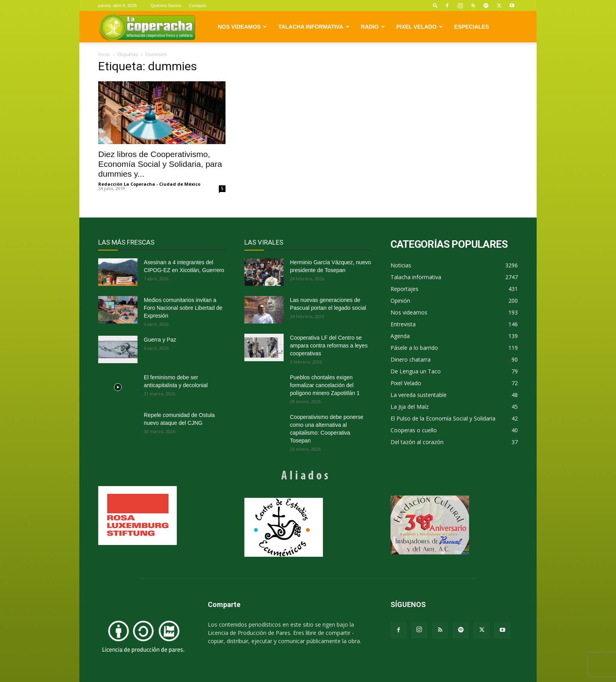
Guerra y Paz (160, 340)
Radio (373, 27)
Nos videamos (243, 27)
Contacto (198, 5)
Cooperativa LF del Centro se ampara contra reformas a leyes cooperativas (329, 346)
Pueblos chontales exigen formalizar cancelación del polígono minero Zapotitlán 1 (325, 385)
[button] (435, 5)
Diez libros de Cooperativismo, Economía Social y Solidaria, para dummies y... (160, 164)
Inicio (104, 54)
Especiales (472, 27)
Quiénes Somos (166, 5)
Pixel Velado (420, 27)
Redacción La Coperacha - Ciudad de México (149, 184)
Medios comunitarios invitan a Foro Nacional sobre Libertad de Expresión (183, 308)
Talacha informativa (314, 27)
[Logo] (147, 27)
